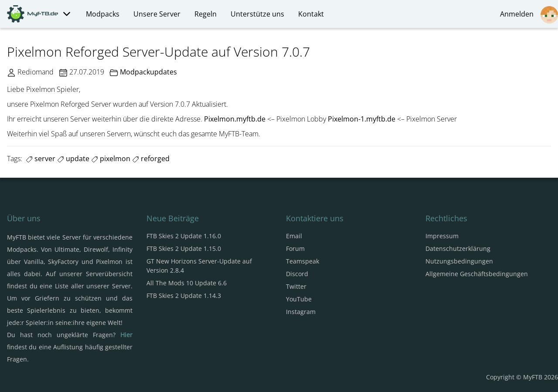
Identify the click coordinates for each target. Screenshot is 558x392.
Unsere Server (157, 14)
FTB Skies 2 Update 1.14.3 (184, 296)
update (73, 159)
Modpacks (103, 14)
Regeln (206, 14)
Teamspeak (303, 261)
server (41, 159)
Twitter (296, 286)
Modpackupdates (148, 72)
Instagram (301, 312)
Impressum (442, 236)
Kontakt (311, 14)
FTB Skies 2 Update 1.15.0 (184, 248)
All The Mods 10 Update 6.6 (187, 283)
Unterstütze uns (257, 14)
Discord (297, 274)
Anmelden (529, 15)
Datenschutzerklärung (458, 248)
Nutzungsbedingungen (459, 261)
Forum (295, 248)
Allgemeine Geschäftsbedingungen (477, 274)
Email (294, 236)
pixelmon (111, 159)
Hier (126, 335)
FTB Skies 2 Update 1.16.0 (184, 236)
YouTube (299, 299)
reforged (151, 159)
